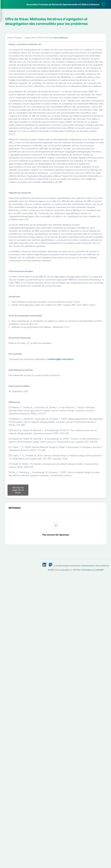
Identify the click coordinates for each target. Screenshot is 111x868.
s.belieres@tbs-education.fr (64, 614)
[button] (20, 18)
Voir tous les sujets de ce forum (54, 802)
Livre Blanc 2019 (15, 107)
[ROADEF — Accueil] (20, 4)
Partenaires (12, 67)
